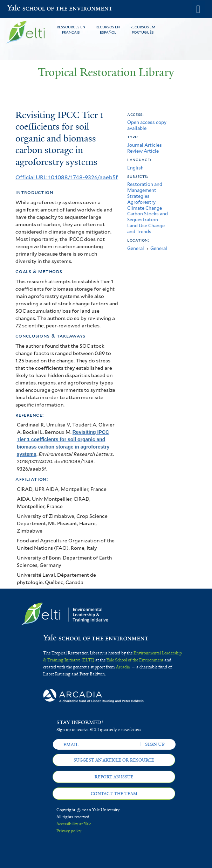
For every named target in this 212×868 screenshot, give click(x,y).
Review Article (143, 151)
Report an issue (114, 777)
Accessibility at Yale (74, 824)
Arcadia (123, 667)
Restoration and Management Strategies (145, 190)
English (135, 168)
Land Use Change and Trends (146, 229)
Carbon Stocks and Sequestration (148, 217)
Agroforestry (141, 202)
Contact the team (114, 794)
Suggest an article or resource (114, 760)
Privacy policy (69, 831)
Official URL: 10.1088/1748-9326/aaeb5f (67, 177)
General (136, 248)
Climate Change (145, 208)
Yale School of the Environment (24, 8)
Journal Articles (145, 145)
